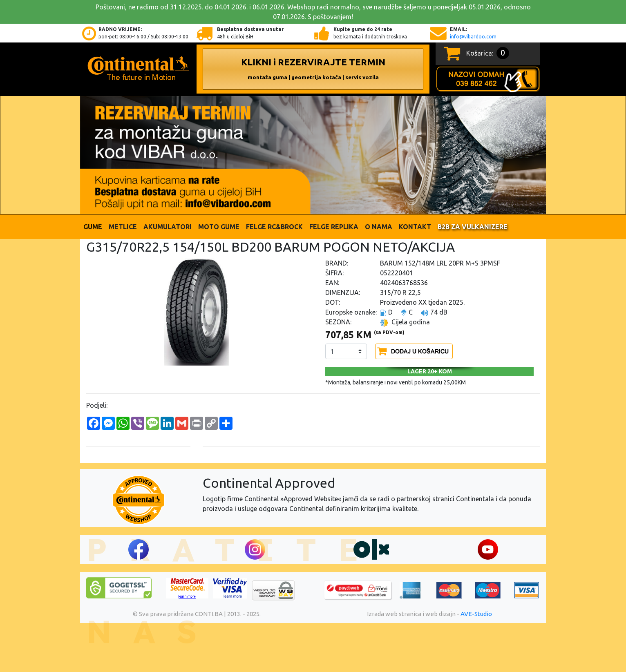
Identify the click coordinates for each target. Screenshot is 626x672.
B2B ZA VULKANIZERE (473, 227)
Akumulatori (168, 227)
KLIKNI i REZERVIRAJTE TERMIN (313, 69)
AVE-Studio (476, 614)
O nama (379, 227)
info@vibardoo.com (473, 37)
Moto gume (219, 227)
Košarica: (488, 53)
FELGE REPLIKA (334, 227)
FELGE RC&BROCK (274, 227)
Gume (93, 227)
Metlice (123, 227)
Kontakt (415, 227)
